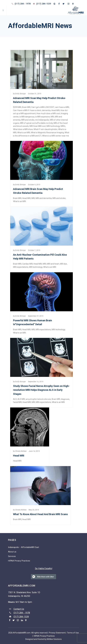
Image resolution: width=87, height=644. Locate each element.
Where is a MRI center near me (56, 136)
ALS (15, 399)
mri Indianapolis (42, 120)
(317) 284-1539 (44, 4)
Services (12, 556)
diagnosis (65, 399)
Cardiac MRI (27, 264)
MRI (52, 117)
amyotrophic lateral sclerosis (38, 399)
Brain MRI (26, 107)
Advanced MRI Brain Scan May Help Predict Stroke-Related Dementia (38, 191)
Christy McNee (21, 451)
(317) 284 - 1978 (23, 4)
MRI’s (63, 126)
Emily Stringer (20, 94)
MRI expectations (21, 267)
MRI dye (63, 264)
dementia (46, 110)
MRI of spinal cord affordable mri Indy (36, 123)
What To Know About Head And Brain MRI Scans (40, 514)
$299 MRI (17, 107)
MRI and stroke (28, 120)
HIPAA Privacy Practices (19, 561)
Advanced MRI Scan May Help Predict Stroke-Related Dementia (39, 100)
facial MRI (17, 402)
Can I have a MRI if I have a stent (27, 110)
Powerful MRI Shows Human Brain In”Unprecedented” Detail (33, 322)
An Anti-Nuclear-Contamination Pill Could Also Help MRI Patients (40, 257)
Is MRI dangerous (27, 117)
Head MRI (56, 110)
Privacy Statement (57, 633)
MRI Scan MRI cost (38, 126)
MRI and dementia (44, 198)
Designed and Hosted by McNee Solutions (43, 639)
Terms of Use (73, 633)
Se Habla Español (44, 568)
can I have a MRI (62, 107)
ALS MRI (21, 399)
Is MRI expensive (43, 117)
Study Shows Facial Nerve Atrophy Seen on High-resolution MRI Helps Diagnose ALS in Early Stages (41, 390)
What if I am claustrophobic (45, 129)
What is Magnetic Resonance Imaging (47, 133)
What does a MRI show (23, 129)
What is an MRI (24, 133)
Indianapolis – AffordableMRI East (24, 547)
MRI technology (53, 126)
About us (12, 552)
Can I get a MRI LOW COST (43, 107)
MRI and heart (53, 264)
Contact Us (19, 609)
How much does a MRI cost (48, 113)
